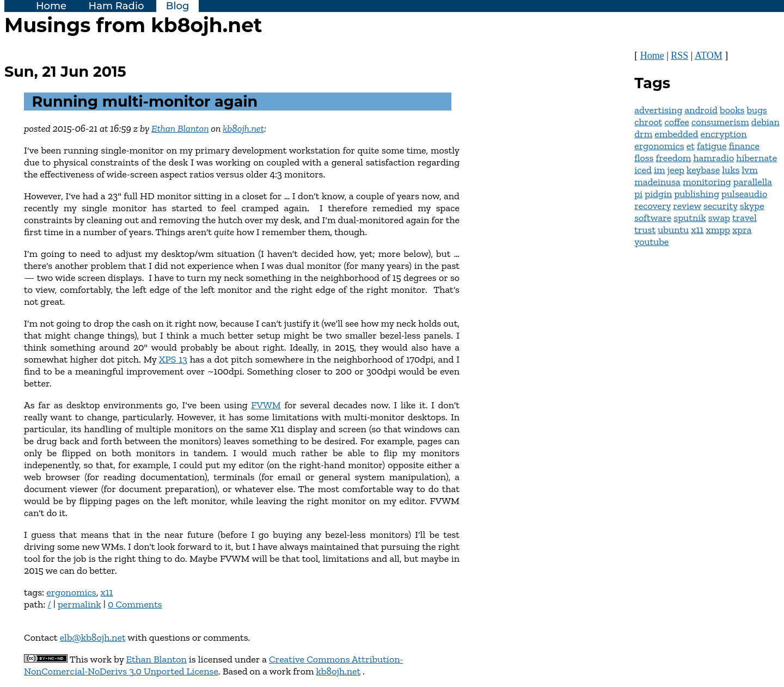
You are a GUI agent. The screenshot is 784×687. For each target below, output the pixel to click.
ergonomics (71, 592)
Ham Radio (117, 6)
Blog (178, 6)
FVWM (266, 405)
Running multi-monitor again (145, 102)
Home (51, 6)
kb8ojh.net (243, 128)
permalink (79, 604)
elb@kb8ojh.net (93, 637)
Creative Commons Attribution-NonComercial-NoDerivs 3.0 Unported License (214, 665)
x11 (106, 592)
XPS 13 (173, 359)
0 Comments (135, 604)
